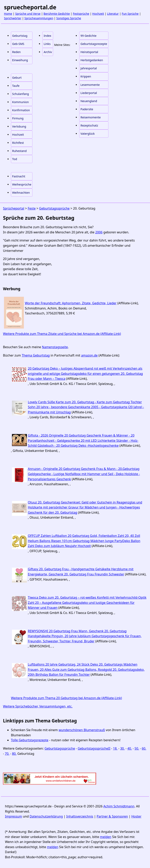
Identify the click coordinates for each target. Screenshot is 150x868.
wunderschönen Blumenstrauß (82, 730)
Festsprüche (81, 14)
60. (144, 748)
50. (137, 748)
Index (47, 36)
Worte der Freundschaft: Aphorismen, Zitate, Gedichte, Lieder (71, 303)
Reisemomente (91, 117)
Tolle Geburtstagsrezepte (30, 740)
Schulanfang (20, 94)
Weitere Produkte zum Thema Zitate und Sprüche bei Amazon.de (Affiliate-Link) (62, 334)
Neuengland (89, 101)
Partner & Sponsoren (112, 816)
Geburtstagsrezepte (94, 44)
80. (14, 754)
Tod (15, 159)
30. (122, 748)
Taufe (16, 86)
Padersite (87, 109)
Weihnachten (21, 193)
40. (130, 748)
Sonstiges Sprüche (69, 18)
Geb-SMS (18, 44)
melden (106, 837)
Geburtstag (20, 36)
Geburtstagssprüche (54, 208)
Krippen (86, 76)
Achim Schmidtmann (119, 806)
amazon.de (89, 355)
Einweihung (20, 60)
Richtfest (18, 143)
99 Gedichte (88, 36)
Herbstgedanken (92, 60)
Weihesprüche (22, 184)
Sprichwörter (13, 18)
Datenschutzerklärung (46, 816)
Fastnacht (19, 176)
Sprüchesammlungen (39, 18)
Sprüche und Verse (28, 14)
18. (115, 748)
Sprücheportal (14, 208)
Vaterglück (88, 134)
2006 (99, 232)
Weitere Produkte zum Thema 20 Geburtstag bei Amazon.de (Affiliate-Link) (66, 698)
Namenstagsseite (55, 347)
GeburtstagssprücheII (94, 748)
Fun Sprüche (130, 14)
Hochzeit (98, 14)
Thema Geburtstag (36, 355)
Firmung (18, 118)
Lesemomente (90, 85)
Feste (32, 208)
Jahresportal (89, 68)
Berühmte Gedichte (57, 14)
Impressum (14, 816)
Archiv (48, 52)
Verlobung (19, 126)
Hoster (136, 816)
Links (47, 44)
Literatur (113, 14)
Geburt (17, 78)
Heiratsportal (89, 52)
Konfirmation (21, 110)
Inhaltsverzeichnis (80, 816)
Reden (16, 52)
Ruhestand (19, 151)
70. (7, 754)
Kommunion (20, 102)
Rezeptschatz (89, 125)
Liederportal (89, 93)
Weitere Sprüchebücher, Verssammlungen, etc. (38, 706)
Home (8, 14)
